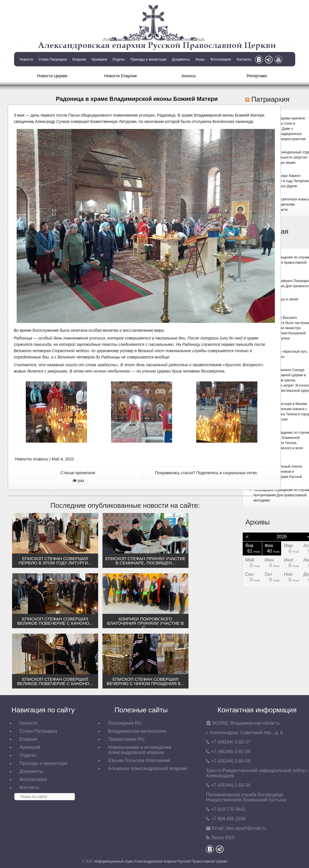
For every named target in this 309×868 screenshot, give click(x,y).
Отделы (119, 59)
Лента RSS (223, 838)
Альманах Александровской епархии (147, 768)
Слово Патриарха (53, 59)
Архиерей (99, 59)
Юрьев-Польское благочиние (139, 760)
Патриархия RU (125, 723)
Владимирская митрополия (137, 731)
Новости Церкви (52, 76)
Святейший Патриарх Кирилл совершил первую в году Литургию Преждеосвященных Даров (281, 181)
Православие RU (126, 739)
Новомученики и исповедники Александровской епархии (140, 750)
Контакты (244, 59)
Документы (181, 59)
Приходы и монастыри (148, 59)
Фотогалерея (221, 59)
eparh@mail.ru (246, 828)
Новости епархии (32, 459)
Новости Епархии (120, 76)
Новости (26, 59)
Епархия (79, 59)
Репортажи (257, 76)
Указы (200, 59)
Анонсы (188, 76)
